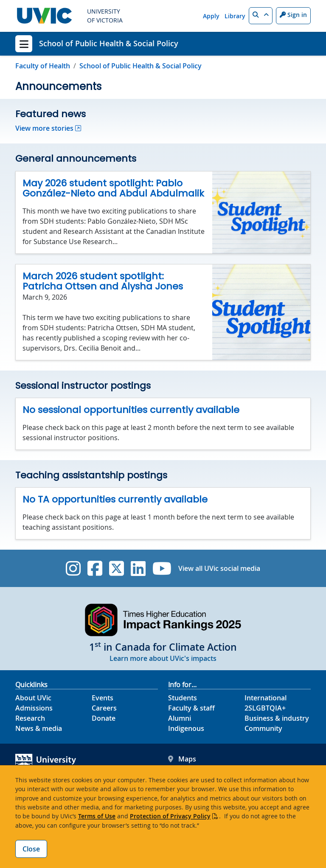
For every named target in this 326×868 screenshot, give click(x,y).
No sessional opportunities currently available (131, 410)
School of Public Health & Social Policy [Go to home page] (141, 66)
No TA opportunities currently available (115, 499)
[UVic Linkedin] (138, 568)
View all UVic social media (219, 568)
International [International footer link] (266, 698)
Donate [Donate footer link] (104, 718)
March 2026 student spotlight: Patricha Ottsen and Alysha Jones (103, 281)
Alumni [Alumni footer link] (180, 718)
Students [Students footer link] (183, 698)
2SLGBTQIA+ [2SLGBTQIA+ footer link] (265, 708)
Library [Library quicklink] (235, 16)
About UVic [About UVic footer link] (33, 698)
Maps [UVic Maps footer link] (182, 759)
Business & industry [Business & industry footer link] (277, 718)
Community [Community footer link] (263, 728)
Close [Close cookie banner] (31, 849)
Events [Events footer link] (103, 698)
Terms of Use (97, 816)
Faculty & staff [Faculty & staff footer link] (191, 708)
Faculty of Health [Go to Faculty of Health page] (43, 66)
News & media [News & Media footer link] (39, 728)
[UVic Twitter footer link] (117, 568)
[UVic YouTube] (162, 568)
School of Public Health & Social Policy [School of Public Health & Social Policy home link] (109, 43)
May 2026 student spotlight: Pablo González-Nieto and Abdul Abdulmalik (113, 188)
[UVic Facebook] (95, 568)
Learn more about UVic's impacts (163, 658)
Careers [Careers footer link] (104, 708)
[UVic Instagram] (73, 568)
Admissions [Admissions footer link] (34, 708)
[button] (261, 16)
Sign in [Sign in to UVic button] (293, 15)
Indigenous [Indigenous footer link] (186, 728)
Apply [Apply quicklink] (211, 16)
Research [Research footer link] (30, 718)
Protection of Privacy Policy (170, 816)
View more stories (44, 128)
